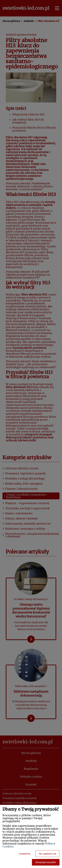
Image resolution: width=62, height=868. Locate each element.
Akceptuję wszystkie (46, 862)
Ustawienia (24, 854)
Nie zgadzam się (48, 854)
